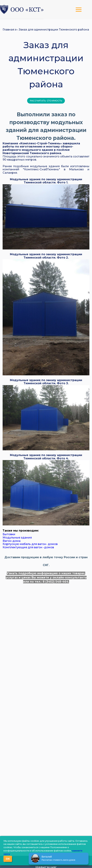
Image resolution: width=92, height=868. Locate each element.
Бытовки (9, 534)
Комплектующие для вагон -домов (28, 547)
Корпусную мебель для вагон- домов (30, 544)
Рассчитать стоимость (46, 101)
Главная (8, 30)
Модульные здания (17, 538)
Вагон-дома (12, 541)
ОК (8, 859)
